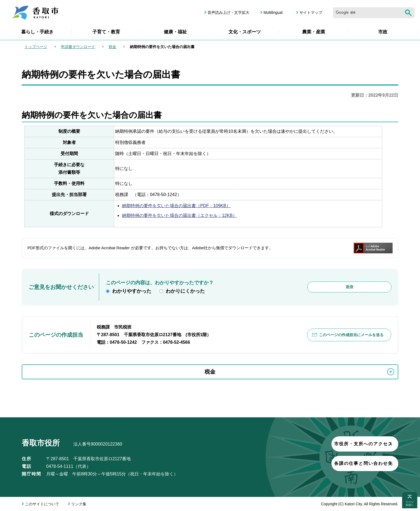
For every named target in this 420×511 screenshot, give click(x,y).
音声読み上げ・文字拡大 (228, 12)
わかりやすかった (132, 291)
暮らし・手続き (37, 32)
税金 (112, 47)
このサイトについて (42, 504)
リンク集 (79, 504)
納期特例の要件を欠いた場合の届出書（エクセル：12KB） (179, 215)
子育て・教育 (106, 32)
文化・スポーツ (245, 32)
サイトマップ (311, 12)
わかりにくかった (185, 291)
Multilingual (273, 12)
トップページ (36, 47)
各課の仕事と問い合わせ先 (332, 463)
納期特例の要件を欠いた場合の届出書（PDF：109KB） (176, 206)
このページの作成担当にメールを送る (351, 335)
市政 (383, 32)
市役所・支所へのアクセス (332, 444)
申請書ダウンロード (78, 47)
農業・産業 (314, 32)
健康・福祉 (175, 32)
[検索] (368, 13)
